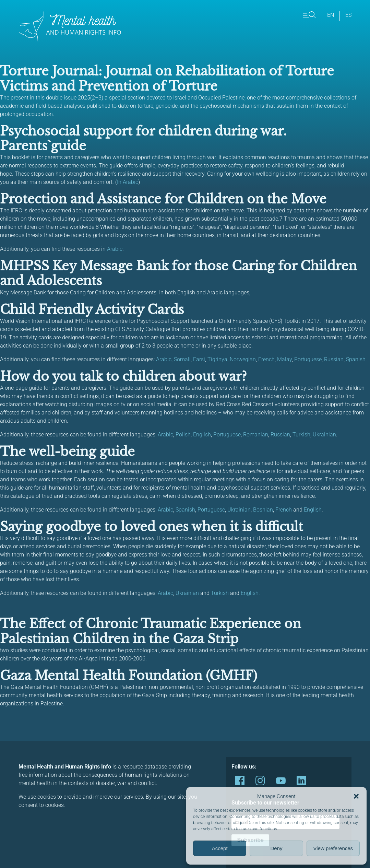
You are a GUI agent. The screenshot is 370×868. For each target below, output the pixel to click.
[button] (356, 796)
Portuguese (308, 359)
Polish (183, 435)
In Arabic (128, 182)
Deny (276, 848)
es (348, 15)
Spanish (356, 359)
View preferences (333, 848)
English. (250, 593)
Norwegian (243, 359)
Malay (284, 359)
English (202, 435)
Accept (220, 848)
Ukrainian (324, 435)
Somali (182, 359)
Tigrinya (217, 359)
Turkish (301, 435)
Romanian (256, 435)
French (266, 359)
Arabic (115, 249)
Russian (334, 359)
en (331, 15)
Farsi (199, 359)
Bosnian (263, 510)
